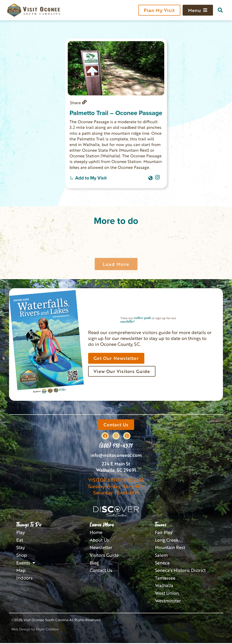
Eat (20, 540)
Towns (161, 525)
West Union (167, 594)
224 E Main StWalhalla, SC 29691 (116, 467)
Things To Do (29, 525)
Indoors (24, 579)
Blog (94, 563)
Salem (162, 556)
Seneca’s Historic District (181, 571)
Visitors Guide (105, 556)
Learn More (102, 525)
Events (26, 563)
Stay (21, 548)
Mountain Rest (170, 548)
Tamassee (165, 579)
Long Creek (167, 540)
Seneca (162, 563)
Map (21, 571)
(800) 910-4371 (116, 446)
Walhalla (164, 586)
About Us (99, 540)
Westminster (168, 602)
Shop (22, 556)
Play (21, 533)
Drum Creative (47, 630)
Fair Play (164, 533)
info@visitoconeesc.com (116, 455)
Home (96, 533)
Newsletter (101, 548)
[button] (220, 10)
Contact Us (101, 571)
